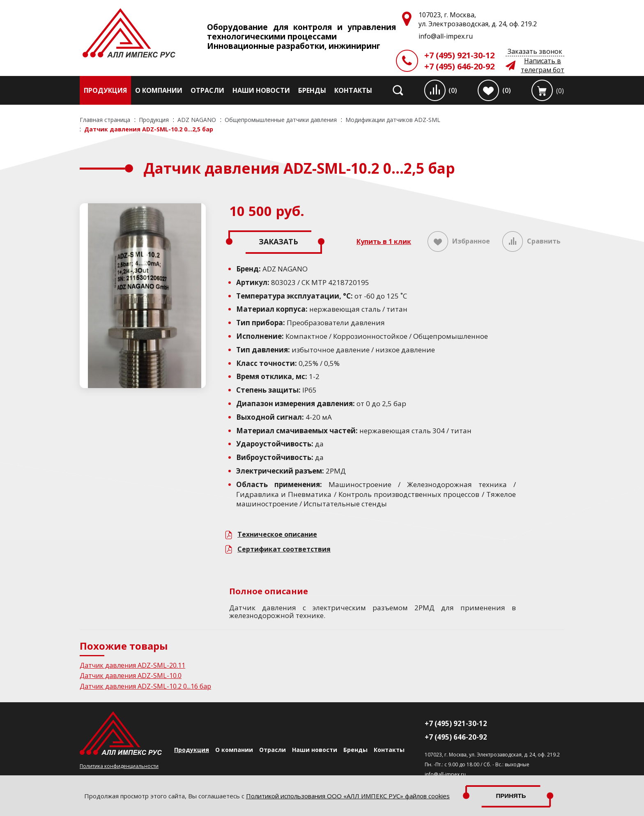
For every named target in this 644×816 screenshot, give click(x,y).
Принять (511, 796)
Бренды (312, 90)
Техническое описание (277, 534)
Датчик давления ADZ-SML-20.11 (132, 665)
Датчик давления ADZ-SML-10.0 (131, 676)
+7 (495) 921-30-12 (459, 55)
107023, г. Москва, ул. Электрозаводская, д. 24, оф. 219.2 (492, 755)
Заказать (278, 241)
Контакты (353, 90)
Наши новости (261, 90)
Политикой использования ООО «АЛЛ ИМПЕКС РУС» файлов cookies (348, 796)
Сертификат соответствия (284, 549)
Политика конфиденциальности (119, 766)
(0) (453, 90)
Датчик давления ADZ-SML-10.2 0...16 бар (145, 686)
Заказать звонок (535, 51)
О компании (159, 90)
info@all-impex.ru (445, 774)
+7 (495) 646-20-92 (459, 66)
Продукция (105, 90)
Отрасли (207, 90)
